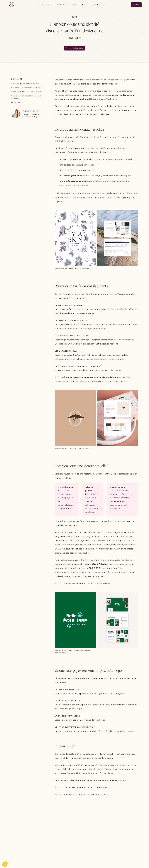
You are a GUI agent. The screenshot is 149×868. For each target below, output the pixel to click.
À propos (61, 5)
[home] (12, 5)
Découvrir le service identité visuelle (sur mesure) (85, 788)
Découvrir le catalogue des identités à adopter (83, 795)
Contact (136, 5)
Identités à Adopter (97, 564)
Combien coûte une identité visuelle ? (27, 92)
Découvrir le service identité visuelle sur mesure (84, 584)
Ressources (97, 5)
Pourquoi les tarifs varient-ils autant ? (26, 88)
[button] (44, 5)
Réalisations (79, 5)
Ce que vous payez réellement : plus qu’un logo (26, 97)
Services (43, 5)
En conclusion (17, 103)
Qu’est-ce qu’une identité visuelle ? (26, 84)
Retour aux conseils (74, 48)
